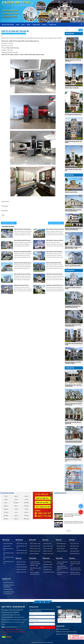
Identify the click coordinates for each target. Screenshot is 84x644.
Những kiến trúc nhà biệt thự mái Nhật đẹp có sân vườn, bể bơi (23, 252)
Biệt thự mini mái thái (21, 569)
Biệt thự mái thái (7, 546)
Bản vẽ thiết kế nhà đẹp (49, 572)
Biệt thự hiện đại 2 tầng (22, 550)
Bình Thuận (6, 516)
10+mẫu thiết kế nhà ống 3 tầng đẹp (62, 573)
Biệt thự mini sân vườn (22, 572)
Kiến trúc (12, 25)
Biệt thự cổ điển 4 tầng (35, 551)
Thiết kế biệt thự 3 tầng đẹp (8, 558)
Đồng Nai (6, 506)
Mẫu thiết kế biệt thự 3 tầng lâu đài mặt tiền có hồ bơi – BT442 (73, 248)
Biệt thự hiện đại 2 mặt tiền (22, 547)
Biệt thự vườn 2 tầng (48, 549)
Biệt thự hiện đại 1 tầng (22, 544)
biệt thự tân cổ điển (17, 632)
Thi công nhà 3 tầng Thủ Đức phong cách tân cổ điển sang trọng (73, 307)
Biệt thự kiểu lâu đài (61, 544)
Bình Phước (26, 503)
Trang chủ (4, 25)
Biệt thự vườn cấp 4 (48, 551)
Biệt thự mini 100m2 (21, 562)
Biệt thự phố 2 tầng (74, 544)
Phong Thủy (44, 25)
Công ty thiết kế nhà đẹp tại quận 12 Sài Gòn (9, 593)
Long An (16, 516)
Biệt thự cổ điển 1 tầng (35, 544)
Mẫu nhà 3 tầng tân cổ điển (71, 192)
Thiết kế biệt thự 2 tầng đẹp (8, 554)
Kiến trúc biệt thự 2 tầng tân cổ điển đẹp (55, 229)
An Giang (6, 499)
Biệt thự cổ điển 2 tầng (35, 546)
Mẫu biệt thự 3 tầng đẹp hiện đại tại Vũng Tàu (55, 285)
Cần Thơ (26, 499)
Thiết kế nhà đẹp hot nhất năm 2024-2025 (35, 573)
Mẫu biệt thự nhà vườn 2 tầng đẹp (21, 285)
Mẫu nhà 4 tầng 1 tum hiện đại (72, 88)
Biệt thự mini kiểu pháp (22, 567)
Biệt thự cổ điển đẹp (35, 554)
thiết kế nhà (5, 629)
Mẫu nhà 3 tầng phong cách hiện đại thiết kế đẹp (73, 60)
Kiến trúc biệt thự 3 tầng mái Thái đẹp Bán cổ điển (23, 274)
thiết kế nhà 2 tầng (8, 632)
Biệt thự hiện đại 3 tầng (22, 553)
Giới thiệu (8, 25)
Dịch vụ (23, 25)
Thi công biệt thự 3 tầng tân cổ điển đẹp (73, 460)
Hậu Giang (6, 509)
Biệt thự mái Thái (61, 549)
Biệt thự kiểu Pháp (61, 546)
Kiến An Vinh (26, 519)
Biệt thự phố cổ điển (75, 551)
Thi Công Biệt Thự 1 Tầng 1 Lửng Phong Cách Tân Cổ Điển (73, 386)
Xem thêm (69, 531)
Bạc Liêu (26, 496)
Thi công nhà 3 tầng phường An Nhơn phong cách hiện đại (73, 325)
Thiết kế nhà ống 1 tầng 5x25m (35, 569)
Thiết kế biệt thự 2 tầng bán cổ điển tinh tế (55, 240)
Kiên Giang (26, 506)
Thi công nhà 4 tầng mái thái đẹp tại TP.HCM (73, 288)
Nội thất (18, 25)
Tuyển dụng (51, 25)
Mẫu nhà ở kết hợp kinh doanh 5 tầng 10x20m (73, 142)
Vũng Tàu (16, 496)
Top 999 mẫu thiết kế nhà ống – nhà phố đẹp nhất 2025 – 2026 (35, 564)
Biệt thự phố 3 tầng (74, 546)
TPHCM (6, 496)
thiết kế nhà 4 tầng (48, 567)
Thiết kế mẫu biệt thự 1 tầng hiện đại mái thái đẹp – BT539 (23, 229)
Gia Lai (16, 512)
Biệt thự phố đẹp (74, 549)
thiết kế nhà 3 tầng (48, 569)
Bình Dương (16, 503)
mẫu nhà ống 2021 (48, 562)
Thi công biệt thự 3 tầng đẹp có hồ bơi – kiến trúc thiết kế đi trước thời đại (74, 442)
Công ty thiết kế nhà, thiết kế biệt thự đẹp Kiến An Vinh (62, 568)
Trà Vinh (16, 509)
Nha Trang (26, 512)
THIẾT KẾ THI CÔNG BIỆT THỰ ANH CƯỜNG (10, 223)
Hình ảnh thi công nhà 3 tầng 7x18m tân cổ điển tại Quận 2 (73, 363)
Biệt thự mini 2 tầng (21, 564)
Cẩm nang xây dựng (36, 25)
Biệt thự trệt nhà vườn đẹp (8, 549)
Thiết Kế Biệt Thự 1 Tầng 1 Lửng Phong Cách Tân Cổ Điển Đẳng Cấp (73, 210)
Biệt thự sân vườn (47, 544)
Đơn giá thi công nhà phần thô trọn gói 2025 (75, 573)
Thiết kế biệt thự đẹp (8, 544)
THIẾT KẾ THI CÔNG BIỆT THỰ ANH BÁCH (57, 223)
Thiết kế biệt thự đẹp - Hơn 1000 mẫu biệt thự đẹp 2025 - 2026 (14, 33)
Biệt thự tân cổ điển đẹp (62, 551)
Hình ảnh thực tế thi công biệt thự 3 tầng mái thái (73, 423)
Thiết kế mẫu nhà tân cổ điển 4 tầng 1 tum (73, 170)
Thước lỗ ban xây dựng (8, 583)
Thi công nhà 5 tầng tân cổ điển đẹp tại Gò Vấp (74, 344)
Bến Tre (6, 503)
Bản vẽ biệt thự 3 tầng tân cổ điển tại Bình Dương (55, 252)
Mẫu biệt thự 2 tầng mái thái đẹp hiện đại (55, 274)
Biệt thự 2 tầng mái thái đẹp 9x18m (73, 266)
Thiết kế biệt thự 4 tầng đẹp (8, 562)
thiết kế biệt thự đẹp (12, 629)
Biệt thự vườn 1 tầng (48, 546)
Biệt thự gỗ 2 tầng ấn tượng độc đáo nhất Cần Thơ (23, 263)
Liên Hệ (55, 25)
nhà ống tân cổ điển (48, 564)
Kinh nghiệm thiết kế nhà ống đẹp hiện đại (9, 586)
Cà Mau (16, 499)
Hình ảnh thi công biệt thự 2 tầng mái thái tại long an (73, 404)
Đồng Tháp (6, 519)
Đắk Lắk (16, 506)
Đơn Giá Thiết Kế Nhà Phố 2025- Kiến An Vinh (76, 569)
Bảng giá (29, 25)
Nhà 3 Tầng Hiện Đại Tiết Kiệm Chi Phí (73, 115)
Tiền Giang (26, 516)
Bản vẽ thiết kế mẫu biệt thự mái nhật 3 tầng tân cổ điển (23, 240)
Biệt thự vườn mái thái (48, 554)
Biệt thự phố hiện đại (75, 554)
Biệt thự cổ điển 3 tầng (35, 549)
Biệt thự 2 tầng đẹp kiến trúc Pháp (54, 263)
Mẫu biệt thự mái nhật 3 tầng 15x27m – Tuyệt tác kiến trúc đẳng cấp (74, 229)
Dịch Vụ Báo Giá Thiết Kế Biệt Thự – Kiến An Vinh (75, 564)
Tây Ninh (26, 509)
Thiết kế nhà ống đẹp (8, 589)
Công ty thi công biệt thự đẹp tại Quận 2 (62, 563)
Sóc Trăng (6, 512)
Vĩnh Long (16, 519)
